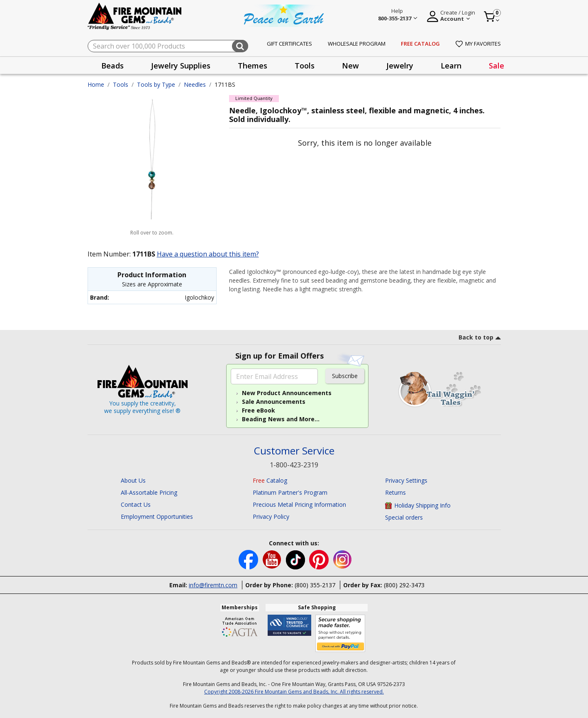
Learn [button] (451, 66)
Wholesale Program (357, 44)
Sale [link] (497, 66)
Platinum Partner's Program (290, 492)
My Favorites (478, 44)
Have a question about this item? (208, 254)
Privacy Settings (406, 480)
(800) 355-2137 (315, 585)
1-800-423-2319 (294, 465)
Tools (121, 84)
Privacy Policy (271, 517)
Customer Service (294, 451)
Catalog (270, 480)
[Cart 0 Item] (492, 17)
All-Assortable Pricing (149, 492)
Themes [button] (253, 66)
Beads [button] (112, 66)
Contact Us (136, 504)
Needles (195, 84)
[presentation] (112, 65)
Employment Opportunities (157, 517)
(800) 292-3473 (404, 585)
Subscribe (345, 376)
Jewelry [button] (400, 66)
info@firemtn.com (213, 585)
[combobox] (168, 46)
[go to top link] (480, 339)
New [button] (350, 66)
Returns (395, 492)
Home (96, 84)
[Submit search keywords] (240, 46)
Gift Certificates (289, 44)
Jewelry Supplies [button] (181, 66)
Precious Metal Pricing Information (299, 504)
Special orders (404, 517)
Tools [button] (305, 66)
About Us (133, 480)
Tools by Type (156, 84)
